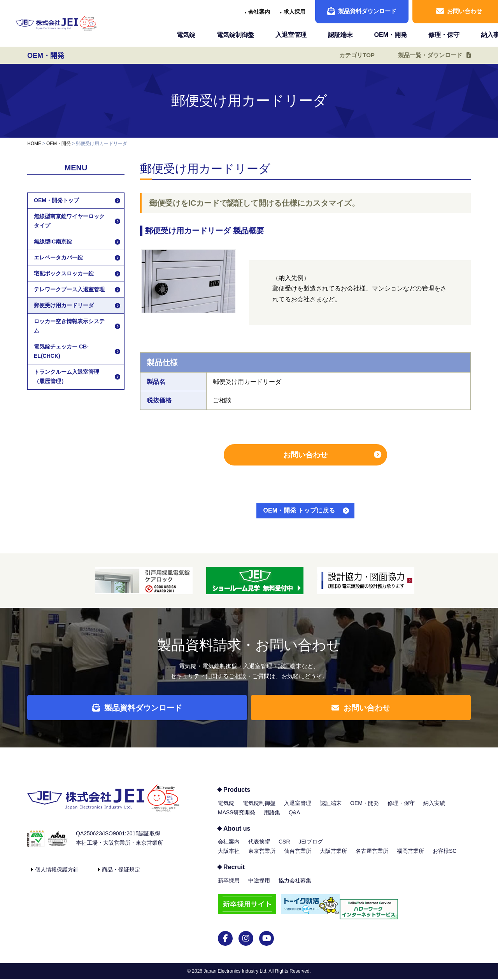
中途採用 (259, 886)
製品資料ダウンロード (362, 11)
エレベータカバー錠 (58, 257)
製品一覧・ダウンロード (428, 55)
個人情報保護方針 (57, 875)
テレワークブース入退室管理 (69, 289)
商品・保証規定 (121, 875)
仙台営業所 (298, 857)
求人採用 (295, 12)
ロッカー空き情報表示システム (69, 326)
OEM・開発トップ (56, 200)
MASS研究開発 (237, 818)
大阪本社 (229, 857)
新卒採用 (229, 886)
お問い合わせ (305, 455)
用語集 (272, 818)
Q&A (295, 818)
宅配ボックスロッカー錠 (64, 273)
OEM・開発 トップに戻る (299, 510)
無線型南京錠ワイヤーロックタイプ (69, 221)
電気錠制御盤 (235, 35)
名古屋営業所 (372, 857)
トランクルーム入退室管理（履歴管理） (67, 376)
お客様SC (445, 857)
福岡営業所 (410, 857)
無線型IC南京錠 (53, 241)
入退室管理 (291, 35)
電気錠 (186, 35)
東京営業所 (262, 857)
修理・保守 (444, 35)
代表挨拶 (259, 847)
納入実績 (434, 809)
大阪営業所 (333, 857)
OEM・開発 (391, 35)
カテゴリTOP (351, 55)
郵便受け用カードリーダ (64, 305)
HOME (34, 143)
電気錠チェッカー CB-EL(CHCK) (61, 351)
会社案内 (259, 12)
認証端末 (340, 35)
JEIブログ (311, 847)
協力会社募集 (295, 886)
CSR (284, 847)
